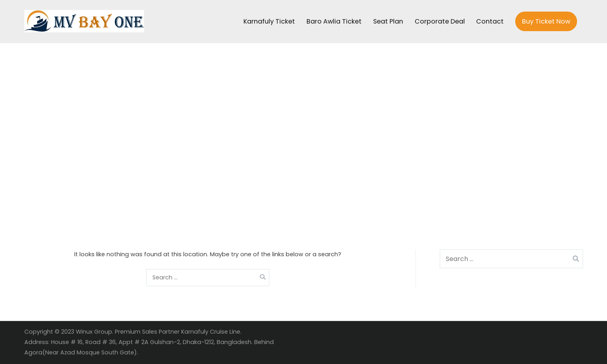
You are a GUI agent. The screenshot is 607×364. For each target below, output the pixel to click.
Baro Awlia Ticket (334, 21)
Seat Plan (388, 21)
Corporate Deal (440, 21)
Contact (490, 21)
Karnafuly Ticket (269, 21)
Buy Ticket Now (546, 21)
